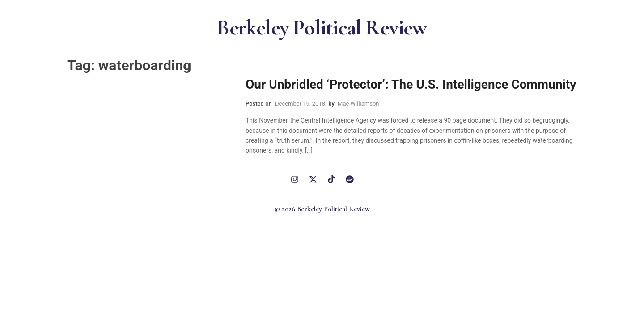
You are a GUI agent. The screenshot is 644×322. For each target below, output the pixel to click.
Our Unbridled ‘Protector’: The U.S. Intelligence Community (411, 84)
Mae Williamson (358, 104)
